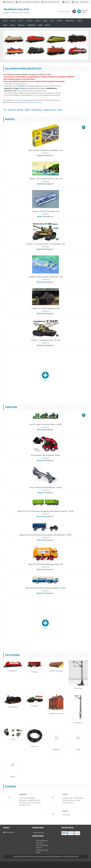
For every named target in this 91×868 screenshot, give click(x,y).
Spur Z (6, 21)
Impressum (20, 110)
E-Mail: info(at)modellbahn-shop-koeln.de (28, 2)
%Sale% (80, 21)
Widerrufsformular (37, 110)
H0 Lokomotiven (13, 707)
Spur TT (22, 21)
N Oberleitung (78, 688)
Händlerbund (19, 100)
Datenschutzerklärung (42, 845)
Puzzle (5, 25)
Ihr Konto (76, 2)
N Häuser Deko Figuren (56, 671)
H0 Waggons (35, 706)
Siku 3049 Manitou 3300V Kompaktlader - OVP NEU (46, 455)
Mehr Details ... (67, 815)
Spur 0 (38, 21)
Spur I (46, 21)
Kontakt (40, 25)
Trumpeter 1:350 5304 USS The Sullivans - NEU (46, 211)
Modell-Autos (70, 21)
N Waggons (35, 672)
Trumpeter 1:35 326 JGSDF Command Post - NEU (45, 309)
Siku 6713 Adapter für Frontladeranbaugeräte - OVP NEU (46, 488)
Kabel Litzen (35, 747)
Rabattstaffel (32, 25)
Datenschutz (12, 110)
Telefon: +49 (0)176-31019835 (50, 2)
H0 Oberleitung (78, 723)
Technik (13, 25)
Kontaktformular (9, 2)
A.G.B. (5, 110)
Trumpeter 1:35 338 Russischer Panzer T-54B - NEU (46, 340)
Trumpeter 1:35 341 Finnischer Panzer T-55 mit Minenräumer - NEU (46, 244)
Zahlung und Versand (50, 110)
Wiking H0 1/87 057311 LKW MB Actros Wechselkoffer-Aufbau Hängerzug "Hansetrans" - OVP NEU (46, 511)
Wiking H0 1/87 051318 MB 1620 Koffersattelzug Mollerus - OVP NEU (46, 588)
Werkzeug (22, 25)
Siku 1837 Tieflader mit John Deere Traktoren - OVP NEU (46, 425)
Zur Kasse (67, 2)
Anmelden (85, 2)
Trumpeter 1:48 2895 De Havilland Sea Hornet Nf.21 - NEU (46, 277)
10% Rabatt (21, 86)
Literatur (60, 21)
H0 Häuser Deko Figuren (56, 713)
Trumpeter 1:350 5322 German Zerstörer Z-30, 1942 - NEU (45, 179)
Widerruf (48, 25)
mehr (45, 376)
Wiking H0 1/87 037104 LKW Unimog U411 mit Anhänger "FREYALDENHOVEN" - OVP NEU (46, 535)
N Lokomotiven (13, 671)
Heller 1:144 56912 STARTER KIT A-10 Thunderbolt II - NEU (46, 150)
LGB (52, 21)
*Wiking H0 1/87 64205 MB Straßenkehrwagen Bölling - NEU (46, 564)
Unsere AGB (39, 843)
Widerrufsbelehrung (42, 841)
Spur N (14, 21)
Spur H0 (30, 21)
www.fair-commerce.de (35, 102)
